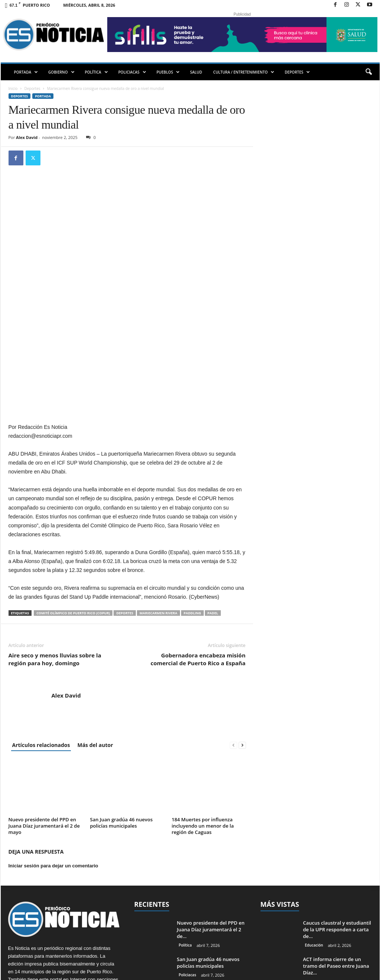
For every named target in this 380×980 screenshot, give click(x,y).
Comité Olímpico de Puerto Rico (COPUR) (73, 520)
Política (185, 853)
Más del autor (95, 652)
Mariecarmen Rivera (158, 520)
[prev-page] (233, 652)
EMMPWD (95, 972)
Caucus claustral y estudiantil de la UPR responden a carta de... (337, 837)
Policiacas (188, 882)
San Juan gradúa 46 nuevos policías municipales (122, 730)
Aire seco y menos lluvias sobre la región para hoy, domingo (55, 567)
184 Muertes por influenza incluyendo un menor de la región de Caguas (203, 733)
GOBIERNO (61, 72)
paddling (192, 520)
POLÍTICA (96, 72)
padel (213, 520)
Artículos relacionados (41, 652)
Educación (314, 853)
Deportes (32, 88)
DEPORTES (297, 72)
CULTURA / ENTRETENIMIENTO (244, 72)
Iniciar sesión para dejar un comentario (53, 773)
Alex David (27, 137)
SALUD (196, 72)
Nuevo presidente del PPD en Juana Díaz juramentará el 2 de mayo (44, 733)
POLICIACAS (132, 72)
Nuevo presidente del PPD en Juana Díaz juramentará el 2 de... (211, 837)
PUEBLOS (168, 72)
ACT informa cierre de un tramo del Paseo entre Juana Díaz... (336, 873)
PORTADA (26, 72)
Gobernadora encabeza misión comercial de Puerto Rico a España (198, 567)
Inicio (13, 88)
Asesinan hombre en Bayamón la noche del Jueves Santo (337, 910)
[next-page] (242, 652)
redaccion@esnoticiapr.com (68, 918)
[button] (368, 72)
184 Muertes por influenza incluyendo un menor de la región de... (208, 909)
